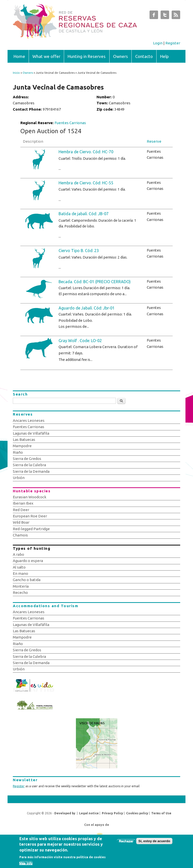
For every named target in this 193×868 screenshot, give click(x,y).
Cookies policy (137, 813)
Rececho (20, 593)
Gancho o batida (27, 580)
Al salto (19, 567)
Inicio (16, 73)
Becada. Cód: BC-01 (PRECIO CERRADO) (95, 282)
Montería (21, 586)
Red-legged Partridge (31, 529)
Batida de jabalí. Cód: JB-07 (84, 214)
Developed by (65, 813)
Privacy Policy (112, 813)
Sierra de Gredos (27, 459)
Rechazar (126, 843)
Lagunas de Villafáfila (31, 433)
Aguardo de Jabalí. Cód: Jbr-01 (87, 308)
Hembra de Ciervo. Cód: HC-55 (86, 183)
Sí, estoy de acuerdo (154, 843)
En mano (20, 573)
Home (19, 56)
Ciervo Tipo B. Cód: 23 (79, 251)
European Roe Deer (30, 516)
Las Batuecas (24, 440)
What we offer (46, 56)
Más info (26, 866)
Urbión (19, 478)
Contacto (144, 56)
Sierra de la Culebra (29, 465)
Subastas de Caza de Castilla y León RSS (176, 16)
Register (173, 43)
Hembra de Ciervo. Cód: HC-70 (86, 152)
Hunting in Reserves (87, 56)
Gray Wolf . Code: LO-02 (80, 341)
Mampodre (22, 446)
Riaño (18, 452)
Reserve (154, 141)
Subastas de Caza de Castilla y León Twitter (165, 16)
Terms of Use (161, 813)
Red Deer (21, 510)
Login (158, 43)
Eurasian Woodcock (30, 497)
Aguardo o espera (28, 561)
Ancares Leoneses (29, 420)
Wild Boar (21, 522)
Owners (120, 56)
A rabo (18, 554)
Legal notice (89, 813)
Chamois (20, 535)
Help (164, 56)
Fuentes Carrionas (70, 123)
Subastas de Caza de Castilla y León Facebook (154, 16)
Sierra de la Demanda (31, 471)
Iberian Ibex (23, 503)
